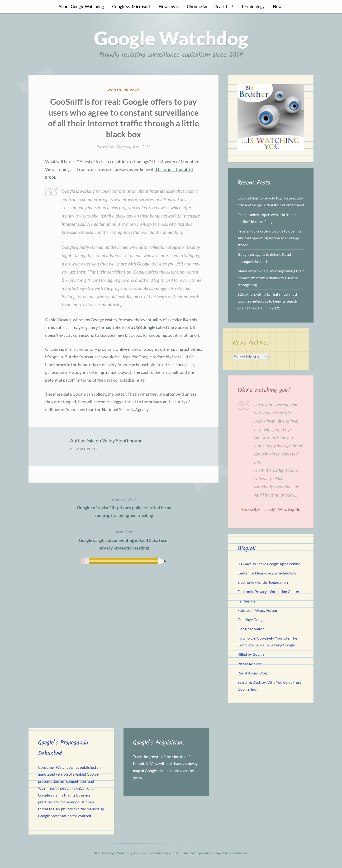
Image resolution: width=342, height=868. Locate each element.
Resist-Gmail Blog (252, 673)
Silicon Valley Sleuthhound (115, 441)
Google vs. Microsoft (131, 7)
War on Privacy (123, 90)
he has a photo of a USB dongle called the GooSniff (145, 327)
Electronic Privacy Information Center (268, 591)
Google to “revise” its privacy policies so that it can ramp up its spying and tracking (124, 507)
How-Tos (167, 7)
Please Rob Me (250, 664)
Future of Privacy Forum (257, 610)
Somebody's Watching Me (279, 509)
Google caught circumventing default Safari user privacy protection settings (124, 540)
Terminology (253, 7)
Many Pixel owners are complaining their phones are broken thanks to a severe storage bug (271, 278)
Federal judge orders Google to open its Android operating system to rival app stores (269, 238)
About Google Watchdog (81, 7)
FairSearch (246, 601)
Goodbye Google (251, 619)
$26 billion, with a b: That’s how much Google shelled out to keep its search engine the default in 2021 (268, 301)
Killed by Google (251, 654)
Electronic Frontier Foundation (263, 582)
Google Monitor (251, 629)
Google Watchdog (171, 38)
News (278, 7)
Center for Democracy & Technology (267, 573)
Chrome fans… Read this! (210, 7)
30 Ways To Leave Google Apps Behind (269, 564)
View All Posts (84, 449)
